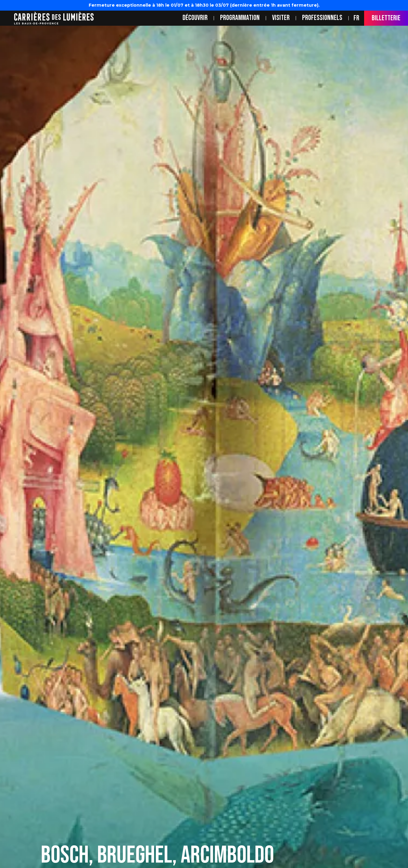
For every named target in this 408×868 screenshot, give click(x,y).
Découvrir (195, 18)
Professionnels (322, 18)
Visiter (281, 18)
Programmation (240, 18)
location (7, 18)
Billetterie (386, 18)
